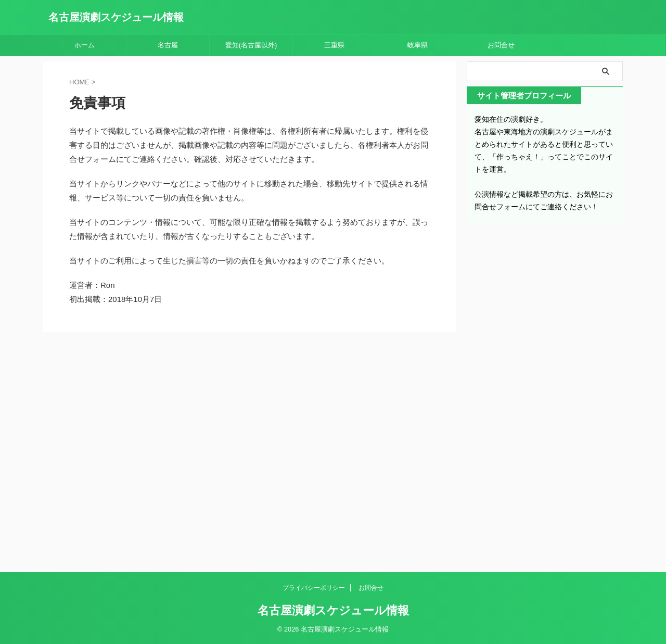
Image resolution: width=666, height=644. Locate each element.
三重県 (334, 45)
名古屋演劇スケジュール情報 (116, 17)
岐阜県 (418, 45)
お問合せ (501, 45)
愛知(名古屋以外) (251, 45)
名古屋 (168, 45)
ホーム (85, 45)
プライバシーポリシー (314, 588)
